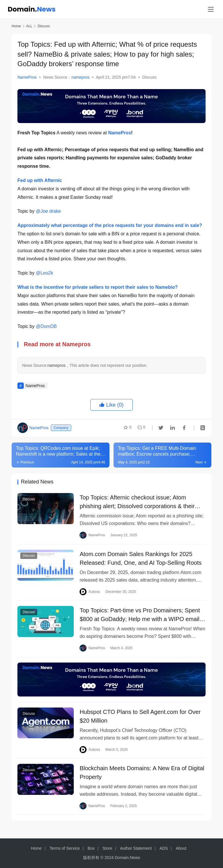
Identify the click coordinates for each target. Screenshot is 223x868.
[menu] (211, 9)
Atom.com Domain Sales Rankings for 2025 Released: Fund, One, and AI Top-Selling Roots (141, 560)
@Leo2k (44, 273)
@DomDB (46, 326)
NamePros (27, 77)
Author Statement (136, 848)
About (181, 848)
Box (91, 848)
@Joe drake (48, 211)
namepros (80, 77)
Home (16, 26)
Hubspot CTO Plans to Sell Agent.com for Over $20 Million (140, 721)
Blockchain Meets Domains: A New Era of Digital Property (142, 778)
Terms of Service (65, 848)
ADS (164, 848)
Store (107, 848)
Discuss (149, 77)
